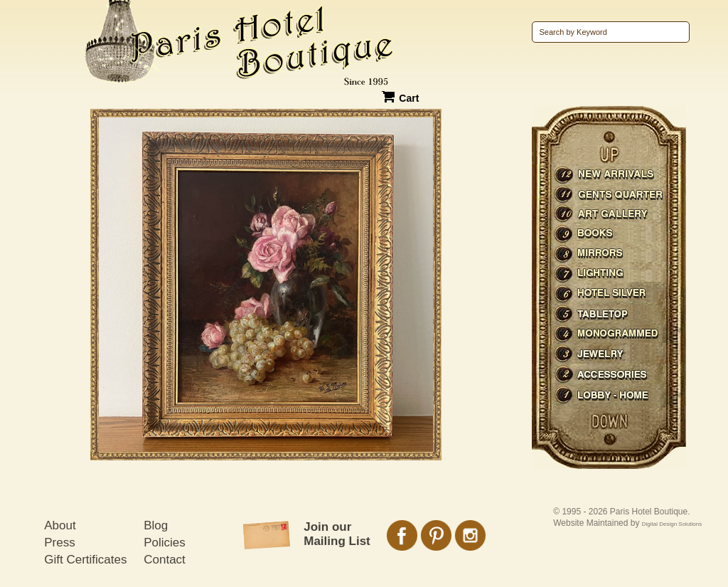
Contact (165, 560)
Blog (156, 525)
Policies (165, 543)
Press (59, 543)
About (60, 525)
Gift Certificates (85, 560)
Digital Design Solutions (672, 524)
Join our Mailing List (337, 534)
